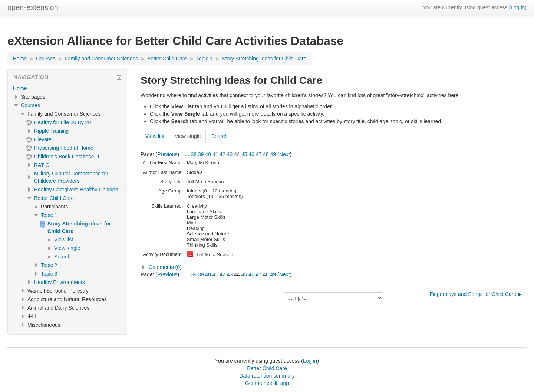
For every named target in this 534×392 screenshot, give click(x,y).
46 (251, 154)
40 (208, 154)
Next (285, 154)
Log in (518, 7)
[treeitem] (67, 88)
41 (215, 154)
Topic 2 (49, 265)
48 (266, 154)
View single (188, 136)
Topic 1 (49, 215)
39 (201, 154)
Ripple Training (51, 131)
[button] (334, 267)
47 (259, 154)
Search (220, 136)
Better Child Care (54, 198)
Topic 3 (49, 274)
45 (244, 154)
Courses (30, 105)
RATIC (42, 165)
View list (155, 136)
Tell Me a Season (215, 255)
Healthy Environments (60, 282)
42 (222, 154)
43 (230, 154)
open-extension (33, 7)
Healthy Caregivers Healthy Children (76, 190)
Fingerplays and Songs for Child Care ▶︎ (476, 294)
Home (20, 88)
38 (194, 154)
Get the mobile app (267, 383)
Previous (167, 154)
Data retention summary (267, 376)
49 (273, 154)
